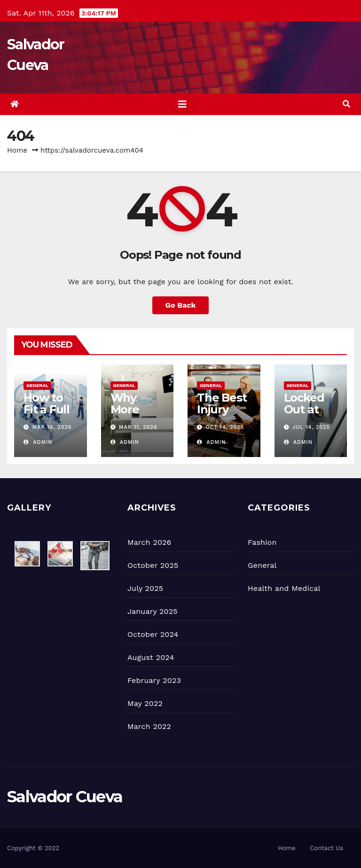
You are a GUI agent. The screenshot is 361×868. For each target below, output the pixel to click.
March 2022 (149, 726)
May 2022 (145, 703)
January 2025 (153, 611)
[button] (346, 104)
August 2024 (151, 657)
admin (38, 442)
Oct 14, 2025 (225, 427)
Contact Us (326, 848)
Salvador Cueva (65, 797)
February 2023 (154, 680)
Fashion (262, 542)
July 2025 (145, 588)
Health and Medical (284, 588)
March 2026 (149, 542)
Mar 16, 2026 (52, 427)
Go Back (181, 305)
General (37, 385)
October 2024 (153, 634)
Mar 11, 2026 (138, 427)
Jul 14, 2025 (311, 427)
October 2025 (153, 565)
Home (17, 150)
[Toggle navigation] (182, 104)
